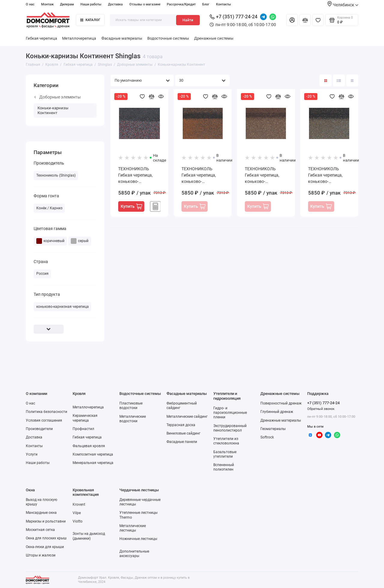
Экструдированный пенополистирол (230, 428)
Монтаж (47, 4)
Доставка (115, 4)
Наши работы (91, 4)
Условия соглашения (44, 420)
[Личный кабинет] (292, 20)
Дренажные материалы (281, 420)
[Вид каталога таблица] (352, 80)
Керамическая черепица (85, 418)
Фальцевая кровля (89, 446)
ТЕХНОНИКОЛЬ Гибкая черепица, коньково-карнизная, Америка (202, 176)
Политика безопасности (46, 412)
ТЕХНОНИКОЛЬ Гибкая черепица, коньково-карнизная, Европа (327, 176)
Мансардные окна (41, 513)
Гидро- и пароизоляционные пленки (230, 413)
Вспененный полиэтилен (224, 467)
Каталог (90, 20)
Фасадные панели (182, 442)
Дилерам (67, 4)
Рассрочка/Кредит (181, 4)
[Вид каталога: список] (339, 80)
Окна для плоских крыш (46, 538)
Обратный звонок (321, 409)
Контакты (223, 4)
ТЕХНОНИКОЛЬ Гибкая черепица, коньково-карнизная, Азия (135, 176)
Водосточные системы (168, 38)
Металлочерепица (79, 38)
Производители (39, 429)
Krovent (79, 505)
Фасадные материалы (122, 38)
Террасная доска (181, 425)
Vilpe (77, 513)
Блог (206, 4)
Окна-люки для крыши (45, 547)
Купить (131, 206)
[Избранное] (318, 20)
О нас (30, 4)
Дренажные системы (214, 38)
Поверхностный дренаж (281, 403)
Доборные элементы (58, 97)
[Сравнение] (305, 20)
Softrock (267, 437)
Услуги (32, 454)
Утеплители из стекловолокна (226, 441)
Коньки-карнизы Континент (53, 110)
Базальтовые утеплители (225, 454)
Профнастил (83, 429)
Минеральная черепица (93, 463)
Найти (188, 20)
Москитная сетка (40, 530)
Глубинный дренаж (277, 412)
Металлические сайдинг (187, 417)
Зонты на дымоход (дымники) (89, 536)
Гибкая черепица (41, 38)
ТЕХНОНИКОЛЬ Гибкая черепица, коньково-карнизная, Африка (264, 176)
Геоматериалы (273, 429)
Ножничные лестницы (138, 539)
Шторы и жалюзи (41, 555)
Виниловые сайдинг (183, 433)
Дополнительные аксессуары (134, 554)
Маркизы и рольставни (46, 521)
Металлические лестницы (133, 528)
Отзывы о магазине (145, 4)
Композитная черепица (93, 454)
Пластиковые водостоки (131, 406)
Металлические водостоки (133, 419)
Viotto (78, 521)
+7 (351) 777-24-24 (234, 17)
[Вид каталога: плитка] (325, 80)
